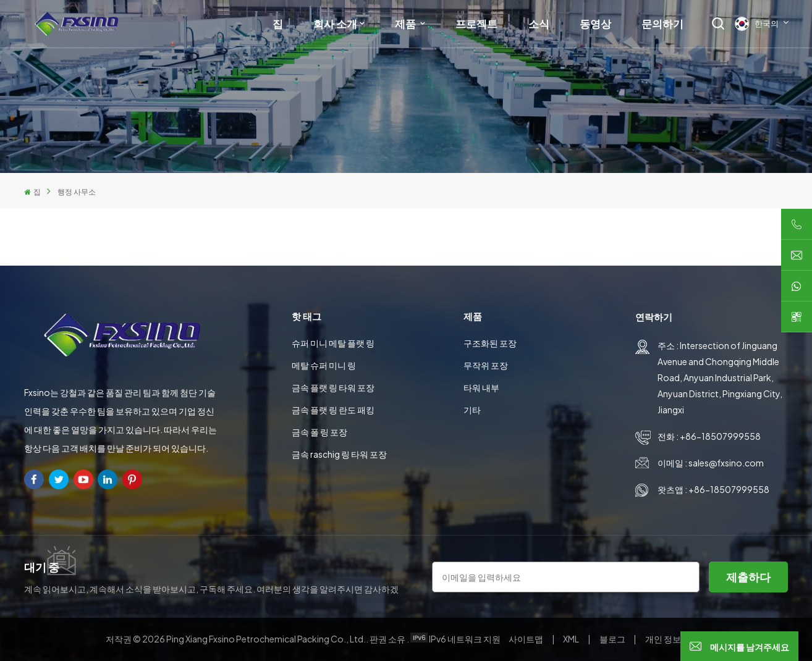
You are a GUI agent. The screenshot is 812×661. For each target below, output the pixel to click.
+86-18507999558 (720, 436)
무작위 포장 (486, 365)
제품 (406, 23)
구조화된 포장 (490, 343)
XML (571, 639)
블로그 (613, 639)
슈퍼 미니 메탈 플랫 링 (333, 343)
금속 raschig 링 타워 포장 (339, 454)
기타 (472, 410)
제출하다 (748, 577)
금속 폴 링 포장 (319, 432)
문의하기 (662, 23)
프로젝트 (476, 23)
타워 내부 (481, 387)
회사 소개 (335, 23)
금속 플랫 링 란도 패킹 (333, 410)
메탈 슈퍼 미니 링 (324, 365)
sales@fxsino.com (726, 463)
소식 (539, 23)
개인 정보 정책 (672, 639)
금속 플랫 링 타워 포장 (333, 387)
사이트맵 (527, 639)
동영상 (595, 23)
